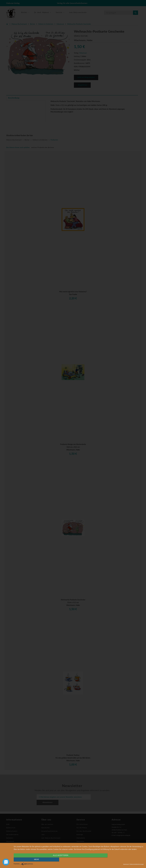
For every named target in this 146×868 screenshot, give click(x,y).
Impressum (126, 864)
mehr (124, 860)
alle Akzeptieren (59, 860)
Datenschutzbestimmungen (137, 864)
